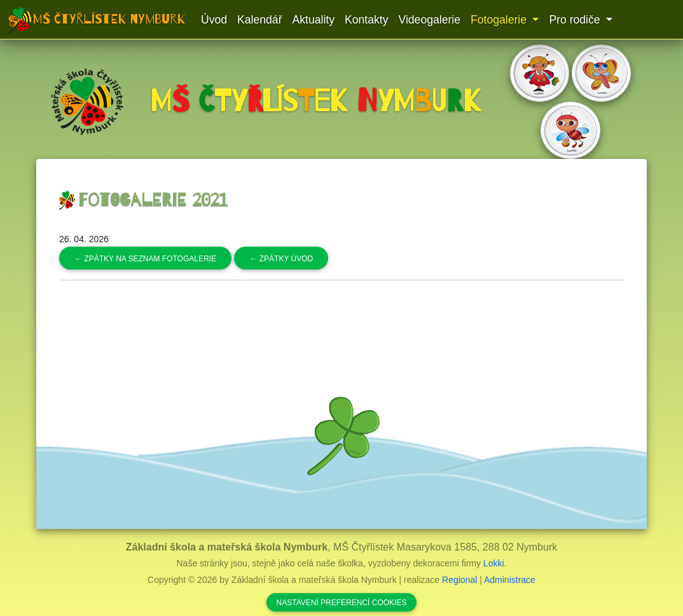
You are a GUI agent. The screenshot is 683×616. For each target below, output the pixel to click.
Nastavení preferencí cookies (342, 603)
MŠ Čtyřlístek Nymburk (109, 19)
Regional (459, 580)
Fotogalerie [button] (500, 20)
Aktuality (314, 20)
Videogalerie (429, 20)
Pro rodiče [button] (576, 20)
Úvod (214, 20)
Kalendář (259, 20)
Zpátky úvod (281, 259)
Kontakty (366, 20)
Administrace (510, 580)
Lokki (494, 563)
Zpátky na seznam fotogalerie (145, 259)
